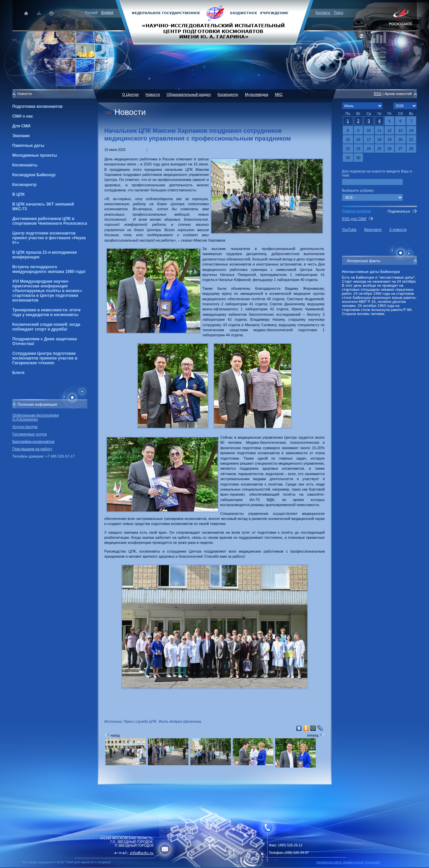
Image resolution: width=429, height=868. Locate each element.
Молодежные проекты (35, 155)
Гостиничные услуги (30, 434)
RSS (378, 94)
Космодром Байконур (34, 175)
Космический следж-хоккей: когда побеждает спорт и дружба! (47, 327)
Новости (153, 94)
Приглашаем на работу (32, 449)
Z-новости (398, 229)
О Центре (131, 94)
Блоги (19, 373)
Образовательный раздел (189, 94)
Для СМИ (22, 126)
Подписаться (399, 211)
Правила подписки (357, 211)
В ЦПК (19, 194)
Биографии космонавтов (34, 441)
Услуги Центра (25, 427)
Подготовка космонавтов (38, 106)
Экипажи (21, 136)
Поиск (339, 13)
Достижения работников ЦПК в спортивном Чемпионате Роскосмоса (50, 221)
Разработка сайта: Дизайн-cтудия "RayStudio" (349, 862)
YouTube (349, 229)
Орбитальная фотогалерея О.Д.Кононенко (36, 417)
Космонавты (25, 165)
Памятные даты (28, 146)
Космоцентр (25, 185)
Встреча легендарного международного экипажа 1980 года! (49, 269)
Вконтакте (373, 229)
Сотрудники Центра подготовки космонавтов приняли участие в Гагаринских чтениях (45, 358)
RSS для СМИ (354, 219)
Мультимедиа (257, 94)
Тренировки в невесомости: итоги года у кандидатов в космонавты (47, 312)
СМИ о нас (23, 116)
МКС (279, 94)
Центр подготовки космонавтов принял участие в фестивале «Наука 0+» (49, 238)
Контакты (323, 13)
